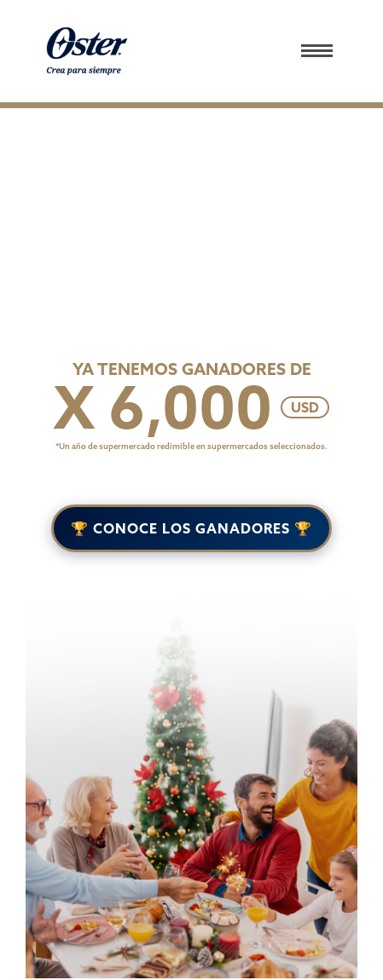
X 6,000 (163, 407)
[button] (327, 51)
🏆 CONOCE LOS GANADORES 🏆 (191, 528)
